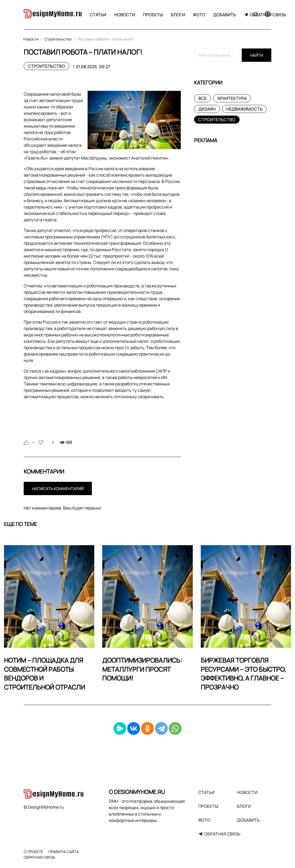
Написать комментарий (58, 489)
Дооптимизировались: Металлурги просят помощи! (142, 669)
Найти (257, 55)
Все (202, 98)
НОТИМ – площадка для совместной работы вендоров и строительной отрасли (44, 674)
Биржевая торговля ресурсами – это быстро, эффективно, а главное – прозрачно (243, 674)
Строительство (46, 66)
